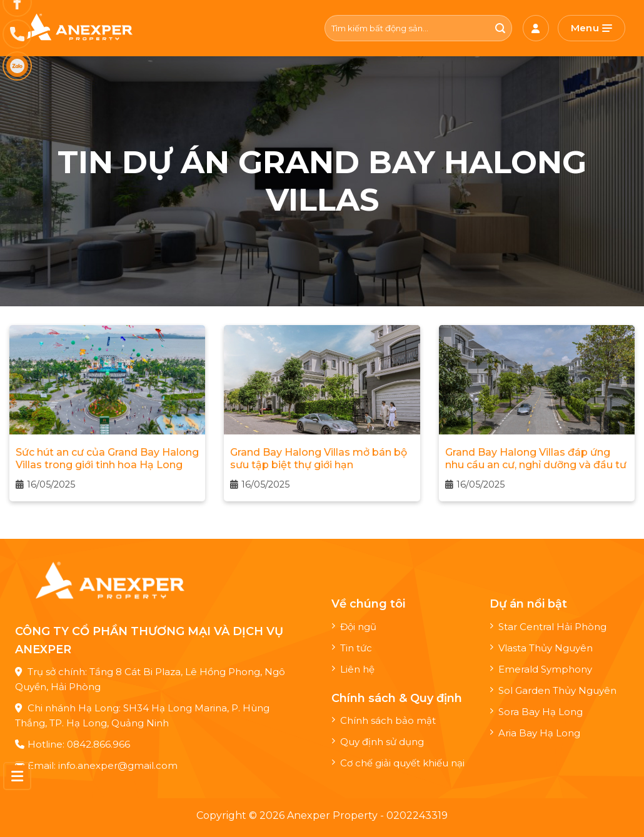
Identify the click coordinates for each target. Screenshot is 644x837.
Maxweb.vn (49, 825)
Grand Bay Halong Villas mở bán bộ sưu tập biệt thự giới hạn (319, 459)
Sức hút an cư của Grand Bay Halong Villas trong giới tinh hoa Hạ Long (107, 459)
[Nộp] (501, 28)
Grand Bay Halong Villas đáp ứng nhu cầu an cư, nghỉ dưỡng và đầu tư (536, 459)
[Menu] (591, 28)
